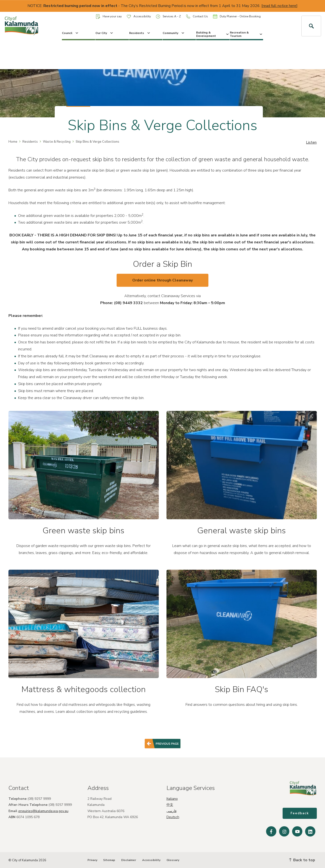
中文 (170, 805)
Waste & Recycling (57, 142)
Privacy (92, 860)
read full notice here (279, 6)
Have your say (109, 17)
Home (13, 142)
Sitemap (109, 860)
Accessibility (139, 16)
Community (174, 33)
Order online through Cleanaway (162, 280)
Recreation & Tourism (246, 34)
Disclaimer (129, 860)
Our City (105, 33)
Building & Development (213, 34)
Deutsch (173, 817)
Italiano (172, 799)
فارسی (172, 811)
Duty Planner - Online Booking (237, 16)
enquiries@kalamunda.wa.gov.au (43, 811)
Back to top (302, 860)
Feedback (300, 813)
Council (70, 33)
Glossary (173, 860)
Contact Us (197, 17)
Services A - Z (168, 17)
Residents (140, 33)
